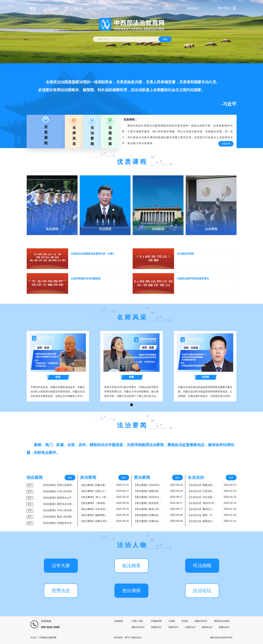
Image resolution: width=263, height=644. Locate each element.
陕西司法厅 (207, 627)
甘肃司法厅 (156, 627)
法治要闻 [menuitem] (100, 8)
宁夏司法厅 (173, 627)
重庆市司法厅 (138, 627)
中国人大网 (137, 621)
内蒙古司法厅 (201, 621)
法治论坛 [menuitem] (170, 8)
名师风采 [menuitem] (76, 8)
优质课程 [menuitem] (53, 8)
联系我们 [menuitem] (193, 8)
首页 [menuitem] (33, 8)
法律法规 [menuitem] (123, 8)
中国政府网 (156, 621)
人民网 (171, 621)
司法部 (185, 621)
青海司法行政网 (222, 621)
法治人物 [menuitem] (146, 8)
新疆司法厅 (224, 627)
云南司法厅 (190, 627)
